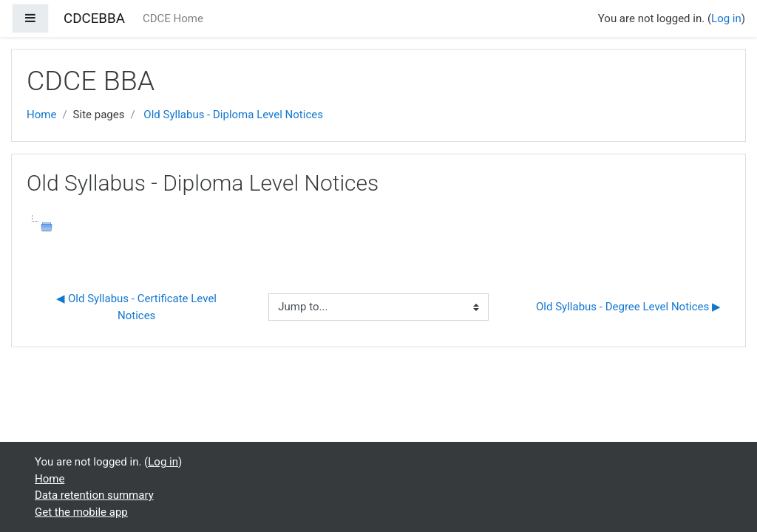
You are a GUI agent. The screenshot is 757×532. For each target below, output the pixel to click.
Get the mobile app (81, 512)
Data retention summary (94, 495)
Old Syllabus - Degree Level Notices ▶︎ (628, 307)
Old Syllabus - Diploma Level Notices (233, 115)
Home (41, 115)
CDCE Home (173, 18)
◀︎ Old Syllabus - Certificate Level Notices (138, 307)
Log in (726, 18)
